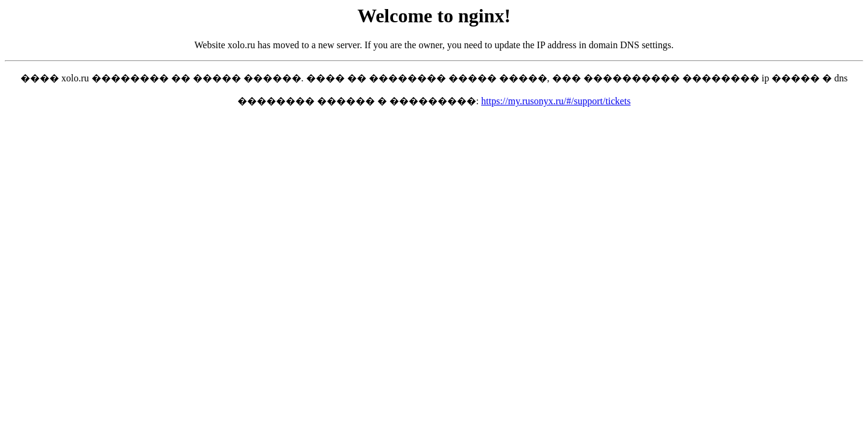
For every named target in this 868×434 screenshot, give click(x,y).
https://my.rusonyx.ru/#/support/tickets (556, 101)
